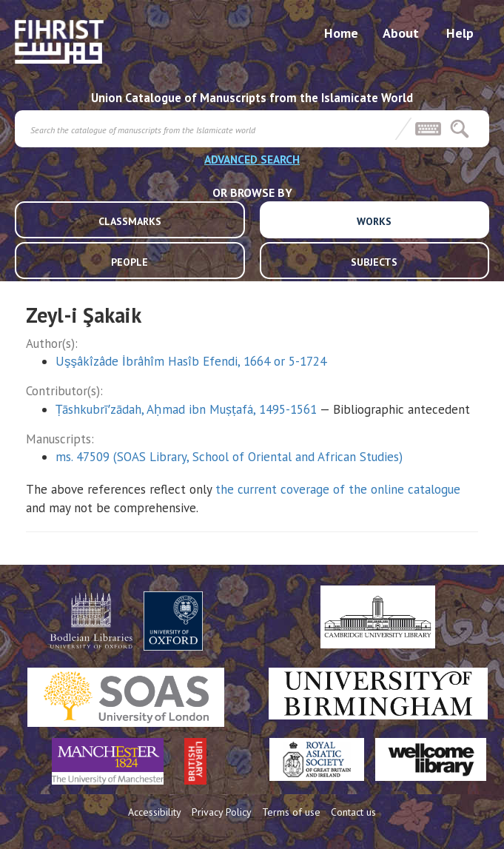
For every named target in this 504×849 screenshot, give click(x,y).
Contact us (353, 812)
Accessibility (155, 812)
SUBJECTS (374, 262)
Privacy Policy (222, 812)
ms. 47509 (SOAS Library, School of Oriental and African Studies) (229, 457)
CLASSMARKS (130, 221)
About (401, 33)
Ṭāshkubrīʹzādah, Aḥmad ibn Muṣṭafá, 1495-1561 (186, 409)
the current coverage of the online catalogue (338, 489)
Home (341, 33)
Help (460, 33)
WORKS (374, 221)
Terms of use (291, 812)
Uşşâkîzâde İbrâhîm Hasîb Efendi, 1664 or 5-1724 (191, 361)
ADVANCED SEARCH (252, 159)
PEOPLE (130, 262)
